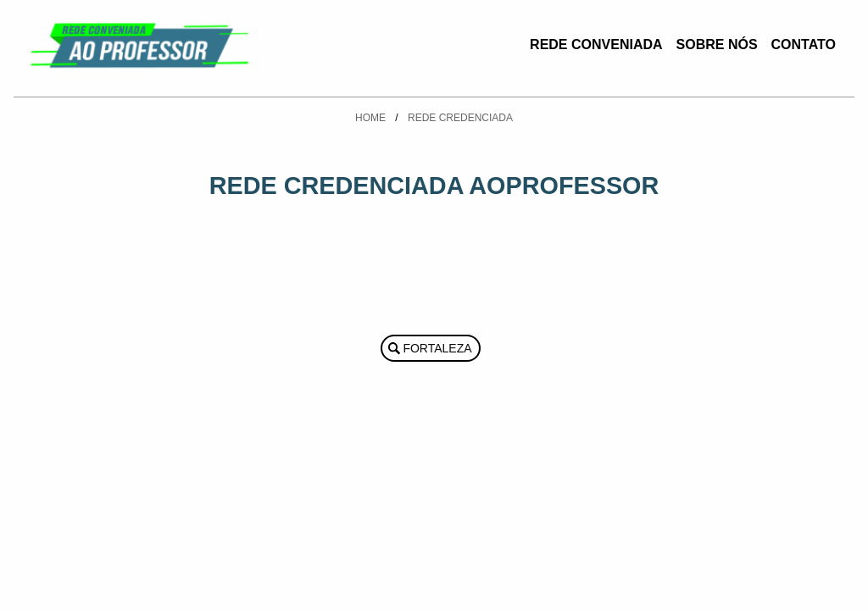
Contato (804, 44)
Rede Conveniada (596, 44)
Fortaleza (437, 348)
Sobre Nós (717, 44)
